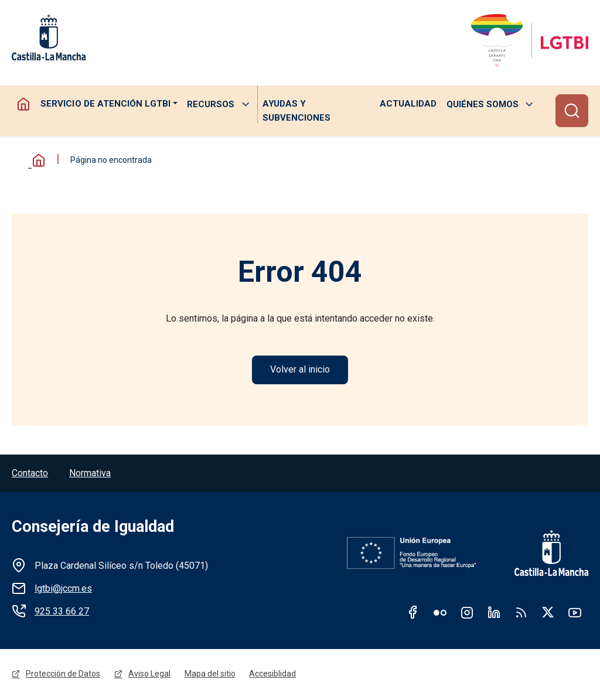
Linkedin (494, 613)
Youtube (575, 613)
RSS (521, 613)
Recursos (211, 104)
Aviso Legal (149, 675)
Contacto (30, 474)
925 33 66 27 (62, 612)
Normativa (90, 474)
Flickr (440, 613)
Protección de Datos (63, 675)
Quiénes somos (483, 104)
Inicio (35, 161)
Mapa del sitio (210, 675)
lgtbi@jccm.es (63, 589)
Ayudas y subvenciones (296, 111)
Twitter (548, 613)
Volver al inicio (300, 370)
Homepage (24, 104)
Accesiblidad (273, 675)
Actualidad (408, 104)
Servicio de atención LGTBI (105, 104)
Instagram (467, 613)
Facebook (413, 613)
